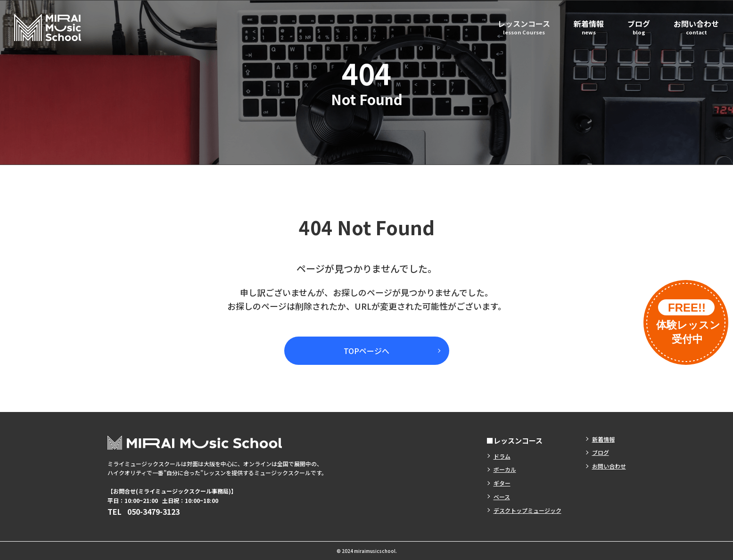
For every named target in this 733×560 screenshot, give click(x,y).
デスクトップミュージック (527, 510)
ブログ (639, 27)
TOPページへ (366, 351)
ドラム (502, 456)
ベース (502, 497)
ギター (502, 483)
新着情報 (589, 27)
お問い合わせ (696, 27)
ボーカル (505, 469)
